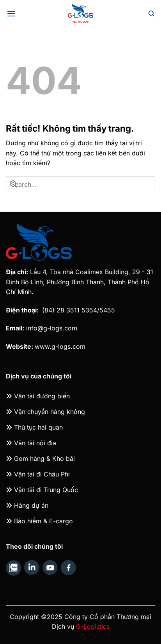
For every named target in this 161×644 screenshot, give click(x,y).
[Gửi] (13, 184)
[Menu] (11, 13)
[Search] (151, 14)
